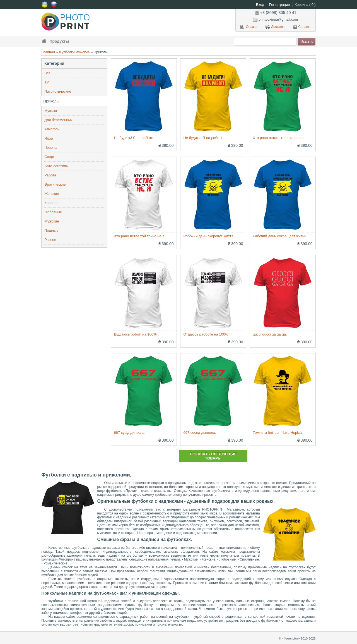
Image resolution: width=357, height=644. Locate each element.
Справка (302, 27)
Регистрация (280, 5)
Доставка (276, 27)
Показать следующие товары (213, 456)
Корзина (305, 5)
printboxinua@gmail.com (275, 19)
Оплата (249, 27)
